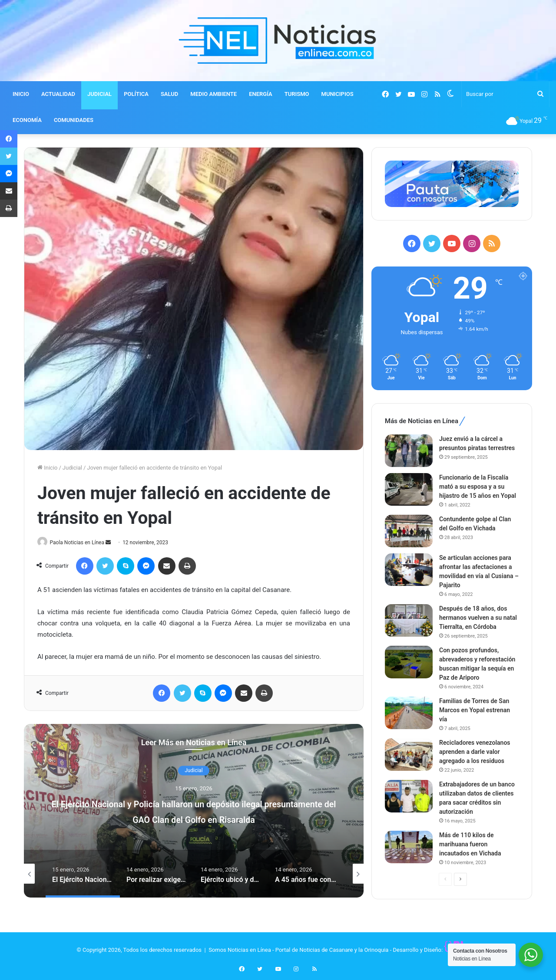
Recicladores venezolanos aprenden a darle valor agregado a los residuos (475, 752)
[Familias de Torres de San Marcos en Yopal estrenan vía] (409, 713)
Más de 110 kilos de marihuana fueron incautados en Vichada (470, 844)
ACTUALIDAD (58, 94)
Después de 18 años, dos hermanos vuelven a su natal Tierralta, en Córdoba (478, 618)
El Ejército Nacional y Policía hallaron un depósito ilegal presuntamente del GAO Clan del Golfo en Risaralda (194, 819)
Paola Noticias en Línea (80, 543)
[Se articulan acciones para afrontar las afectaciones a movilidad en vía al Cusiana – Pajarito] (409, 570)
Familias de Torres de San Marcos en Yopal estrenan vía (475, 710)
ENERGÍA (261, 94)
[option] (194, 811)
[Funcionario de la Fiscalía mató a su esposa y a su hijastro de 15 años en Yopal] (409, 489)
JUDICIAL (99, 94)
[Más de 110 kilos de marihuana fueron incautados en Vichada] (409, 847)
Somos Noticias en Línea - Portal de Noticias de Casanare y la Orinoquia (298, 950)
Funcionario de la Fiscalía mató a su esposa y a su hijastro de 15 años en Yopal (478, 487)
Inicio (47, 468)
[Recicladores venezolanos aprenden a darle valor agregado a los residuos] (409, 755)
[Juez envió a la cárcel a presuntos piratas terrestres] (409, 451)
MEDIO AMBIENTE (213, 94)
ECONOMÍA (27, 120)
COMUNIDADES (74, 120)
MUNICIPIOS (338, 94)
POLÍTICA (136, 94)
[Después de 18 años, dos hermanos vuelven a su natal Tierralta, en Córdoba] (409, 620)
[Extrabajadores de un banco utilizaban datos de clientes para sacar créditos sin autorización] (409, 796)
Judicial (72, 468)
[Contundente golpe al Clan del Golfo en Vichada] (409, 531)
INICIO (21, 94)
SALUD (169, 94)
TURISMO (297, 94)
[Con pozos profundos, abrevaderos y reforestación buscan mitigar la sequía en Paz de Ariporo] (409, 662)
